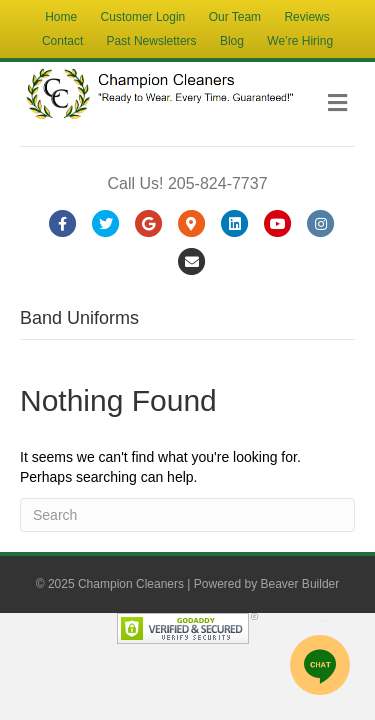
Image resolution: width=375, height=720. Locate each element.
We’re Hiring (300, 41)
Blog (232, 41)
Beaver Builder (300, 584)
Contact (62, 41)
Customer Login (143, 17)
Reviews (306, 17)
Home (61, 17)
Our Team (235, 17)
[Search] (187, 515)
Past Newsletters (152, 41)
